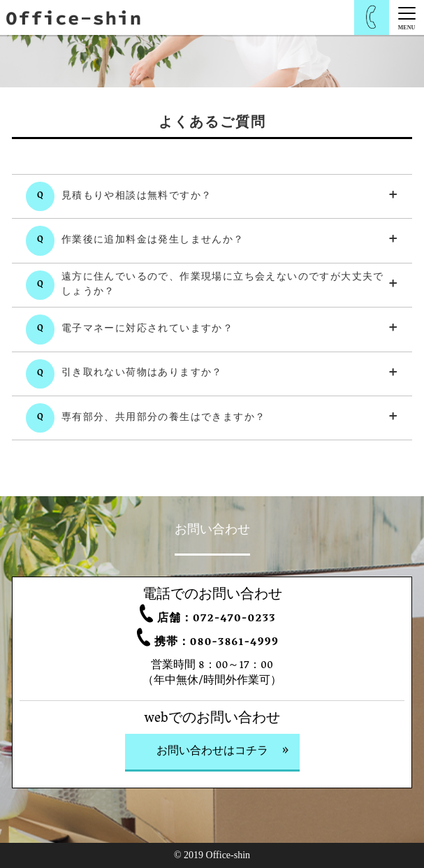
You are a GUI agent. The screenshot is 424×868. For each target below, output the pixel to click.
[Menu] (407, 17)
